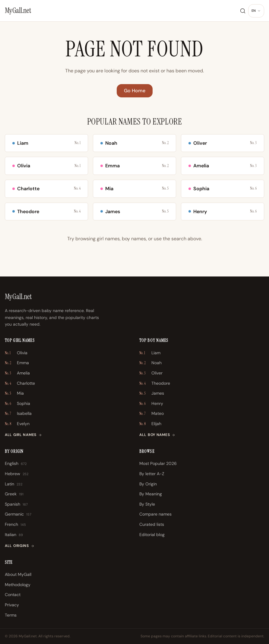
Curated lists (152, 524)
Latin (14, 484)
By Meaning (151, 494)
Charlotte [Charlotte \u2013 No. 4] (20, 384)
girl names (108, 239)
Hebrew (17, 474)
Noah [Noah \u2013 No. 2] (150, 363)
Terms (11, 615)
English (16, 464)
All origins (20, 546)
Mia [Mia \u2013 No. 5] (14, 393)
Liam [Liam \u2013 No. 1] (150, 353)
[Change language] (256, 11)
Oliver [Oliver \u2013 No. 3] (151, 373)
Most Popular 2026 (158, 463)
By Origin (148, 484)
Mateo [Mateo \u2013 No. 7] (152, 414)
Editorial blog (152, 535)
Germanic (18, 514)
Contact (13, 595)
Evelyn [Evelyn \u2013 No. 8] (17, 424)
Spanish (16, 504)
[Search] (243, 11)
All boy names (157, 435)
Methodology (18, 585)
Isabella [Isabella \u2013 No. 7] (18, 414)
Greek (14, 494)
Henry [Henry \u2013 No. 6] (151, 404)
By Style (147, 504)
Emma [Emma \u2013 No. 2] (17, 363)
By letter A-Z (152, 474)
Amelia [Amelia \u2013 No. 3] (17, 373)
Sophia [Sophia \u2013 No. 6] (17, 404)
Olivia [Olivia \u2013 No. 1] (16, 353)
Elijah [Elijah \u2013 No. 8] (150, 424)
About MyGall (18, 574)
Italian (14, 535)
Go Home (135, 91)
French (15, 525)
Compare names (155, 514)
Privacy (12, 605)
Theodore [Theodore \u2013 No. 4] (155, 384)
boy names (134, 239)
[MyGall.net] (18, 11)
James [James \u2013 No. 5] (152, 393)
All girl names (23, 435)
